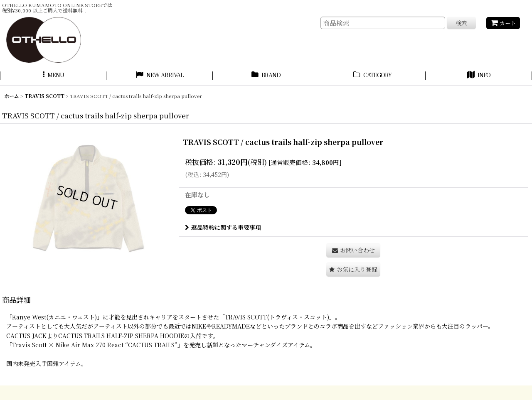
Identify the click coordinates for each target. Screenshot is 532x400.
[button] (53, 76)
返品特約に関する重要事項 (223, 227)
